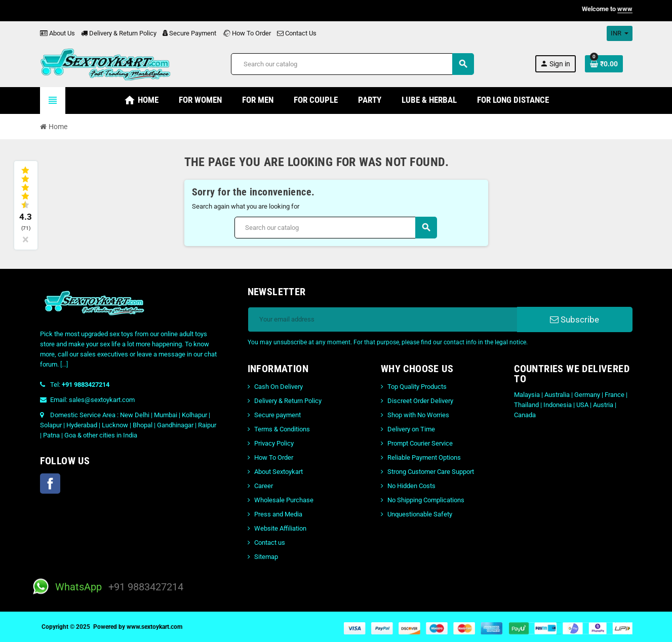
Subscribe (575, 319)
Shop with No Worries (418, 415)
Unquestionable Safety (420, 514)
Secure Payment (189, 33)
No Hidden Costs (411, 486)
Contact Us (297, 33)
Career (264, 486)
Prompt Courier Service (420, 443)
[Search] (352, 64)
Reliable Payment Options (424, 457)
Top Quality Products (417, 387)
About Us (57, 33)
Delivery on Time (411, 429)
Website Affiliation (280, 528)
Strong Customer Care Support (431, 472)
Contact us (270, 543)
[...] (64, 364)
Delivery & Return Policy (119, 33)
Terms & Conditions (282, 429)
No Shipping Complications (426, 500)
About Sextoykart (279, 472)
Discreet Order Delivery (420, 401)
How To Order (247, 33)
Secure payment (278, 415)
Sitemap (266, 557)
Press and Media (278, 514)
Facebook (50, 484)
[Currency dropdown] (620, 33)
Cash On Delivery (279, 387)
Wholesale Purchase (284, 500)
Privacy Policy (274, 443)
